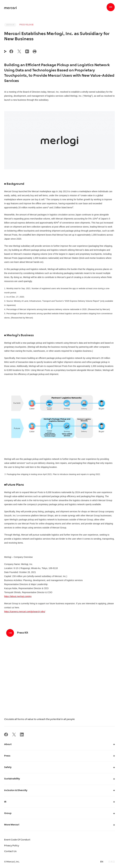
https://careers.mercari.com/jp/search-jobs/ (25, 612)
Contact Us (10, 852)
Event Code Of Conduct (17, 840)
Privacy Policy (12, 846)
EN (102, 862)
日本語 (112, 862)
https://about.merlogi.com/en (18, 596)
